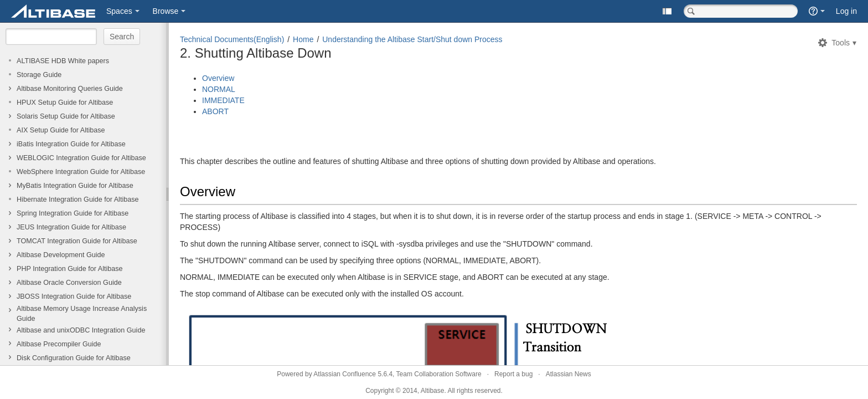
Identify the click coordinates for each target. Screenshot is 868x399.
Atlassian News (569, 374)
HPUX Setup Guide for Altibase (65, 103)
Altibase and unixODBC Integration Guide (81, 330)
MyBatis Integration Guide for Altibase (75, 186)
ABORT (215, 111)
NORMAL (219, 89)
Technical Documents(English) (232, 39)
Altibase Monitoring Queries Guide (70, 89)
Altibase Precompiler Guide (59, 344)
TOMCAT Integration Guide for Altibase (77, 241)
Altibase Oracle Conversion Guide (69, 283)
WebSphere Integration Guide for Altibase (81, 172)
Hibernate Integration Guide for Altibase (78, 199)
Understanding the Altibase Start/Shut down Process (412, 39)
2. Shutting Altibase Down (256, 53)
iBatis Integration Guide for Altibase (71, 144)
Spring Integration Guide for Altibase (73, 213)
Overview (218, 78)
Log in (846, 11)
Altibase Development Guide (61, 255)
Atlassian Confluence (345, 374)
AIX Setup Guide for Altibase (61, 130)
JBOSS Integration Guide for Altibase (74, 296)
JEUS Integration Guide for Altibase (71, 227)
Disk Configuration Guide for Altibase (74, 358)
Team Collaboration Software (439, 374)
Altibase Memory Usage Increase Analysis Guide (82, 314)
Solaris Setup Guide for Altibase (66, 116)
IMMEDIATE (223, 100)
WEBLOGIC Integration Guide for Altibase (81, 158)
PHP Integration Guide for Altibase (70, 269)
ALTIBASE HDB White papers (63, 61)
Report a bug (513, 374)
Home (303, 39)
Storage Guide (39, 75)
